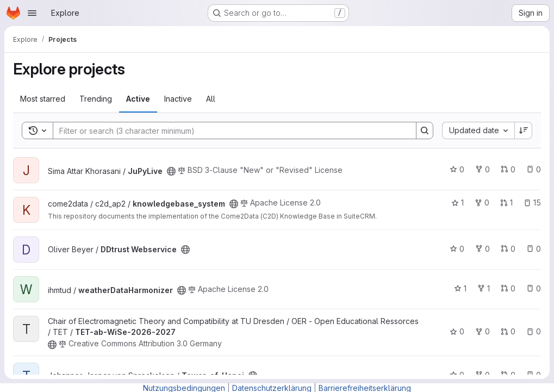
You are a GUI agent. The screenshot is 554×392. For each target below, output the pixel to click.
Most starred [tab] (43, 99)
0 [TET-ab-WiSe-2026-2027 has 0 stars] (457, 331)
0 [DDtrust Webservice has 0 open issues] (534, 249)
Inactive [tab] (178, 99)
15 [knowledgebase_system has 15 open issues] (532, 203)
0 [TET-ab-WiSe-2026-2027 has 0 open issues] (534, 331)
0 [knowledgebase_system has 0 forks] (482, 203)
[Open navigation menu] (32, 13)
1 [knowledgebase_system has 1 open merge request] (506, 203)
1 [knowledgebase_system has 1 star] (457, 203)
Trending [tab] (96, 99)
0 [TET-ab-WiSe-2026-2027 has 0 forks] (483, 331)
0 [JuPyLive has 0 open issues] (534, 169)
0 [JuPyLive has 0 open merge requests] (508, 169)
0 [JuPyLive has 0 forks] (483, 169)
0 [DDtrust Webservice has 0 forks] (483, 249)
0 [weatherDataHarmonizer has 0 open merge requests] (508, 288)
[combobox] (478, 130)
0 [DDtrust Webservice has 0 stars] (457, 249)
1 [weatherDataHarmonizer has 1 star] (460, 288)
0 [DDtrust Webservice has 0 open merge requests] (508, 249)
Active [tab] (138, 99)
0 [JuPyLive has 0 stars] (457, 169)
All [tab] (211, 99)
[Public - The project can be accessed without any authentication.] (171, 171)
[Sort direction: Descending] (524, 130)
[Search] (229, 130)
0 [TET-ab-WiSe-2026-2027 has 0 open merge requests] (508, 331)
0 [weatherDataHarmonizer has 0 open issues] (534, 288)
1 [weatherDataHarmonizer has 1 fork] (484, 288)
